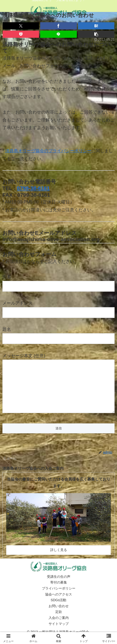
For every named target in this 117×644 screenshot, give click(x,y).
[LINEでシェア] (58, 34)
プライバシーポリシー (59, 598)
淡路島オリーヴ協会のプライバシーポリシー (48, 151)
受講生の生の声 (59, 586)
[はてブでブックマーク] (96, 26)
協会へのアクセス (59, 604)
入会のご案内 (59, 627)
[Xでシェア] (21, 26)
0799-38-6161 (33, 188)
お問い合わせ (59, 616)
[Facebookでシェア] (58, 26)
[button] (96, 34)
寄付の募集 (59, 592)
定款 (59, 621)
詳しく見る (59, 559)
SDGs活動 (58, 610)
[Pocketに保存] (21, 34)
